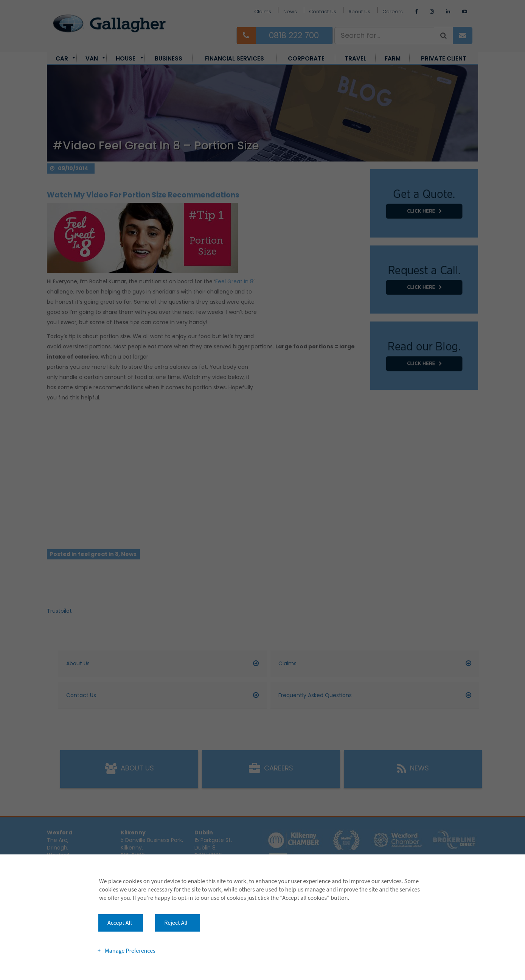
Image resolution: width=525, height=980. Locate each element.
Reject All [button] (176, 923)
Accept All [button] (120, 923)
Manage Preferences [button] (130, 950)
